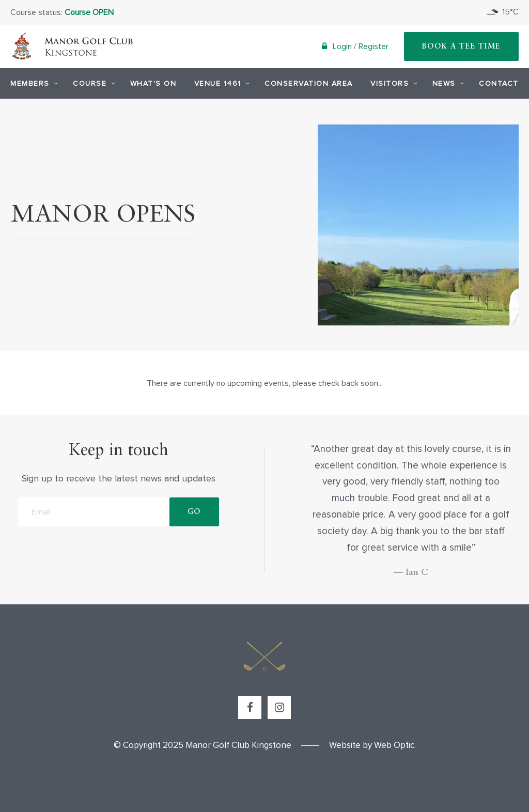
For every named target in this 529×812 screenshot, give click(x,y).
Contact (499, 84)
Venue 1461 (221, 83)
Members (33, 83)
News (447, 83)
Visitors (392, 83)
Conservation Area (309, 84)
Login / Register (355, 46)
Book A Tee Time (462, 46)
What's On (153, 84)
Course (92, 83)
